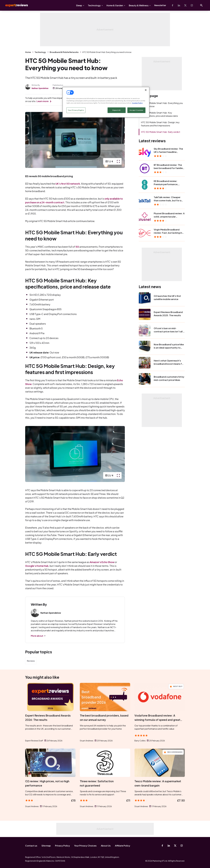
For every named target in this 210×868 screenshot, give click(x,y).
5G (77, 247)
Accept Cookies (136, 110)
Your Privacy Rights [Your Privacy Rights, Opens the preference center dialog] (76, 110)
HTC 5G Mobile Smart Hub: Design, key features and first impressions (160, 124)
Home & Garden (115, 5)
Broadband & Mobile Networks (64, 52)
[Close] (146, 90)
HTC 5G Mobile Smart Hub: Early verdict (161, 132)
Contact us (31, 846)
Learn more (43, 101)
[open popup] (118, 161)
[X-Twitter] (185, 5)
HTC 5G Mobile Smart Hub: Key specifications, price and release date (159, 114)
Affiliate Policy (123, 846)
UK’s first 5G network (68, 184)
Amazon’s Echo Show (102, 562)
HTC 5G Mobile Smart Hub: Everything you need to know (162, 105)
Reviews (31, 661)
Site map (46, 846)
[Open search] (201, 5)
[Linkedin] (179, 5)
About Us (106, 846)
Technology (94, 5)
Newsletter (160, 5)
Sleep (79, 5)
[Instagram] (192, 5)
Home (28, 52)
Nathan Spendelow (40, 88)
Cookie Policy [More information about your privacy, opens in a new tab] (137, 103)
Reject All (117, 110)
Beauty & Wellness (139, 5)
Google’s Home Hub (37, 566)
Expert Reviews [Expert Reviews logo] (14, 5)
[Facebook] (172, 5)
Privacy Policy (62, 846)
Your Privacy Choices (85, 846)
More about (37, 636)
